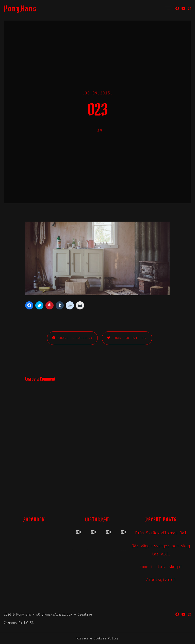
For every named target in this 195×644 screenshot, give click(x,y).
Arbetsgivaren (161, 580)
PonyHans (20, 9)
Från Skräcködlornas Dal (161, 533)
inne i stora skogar (161, 567)
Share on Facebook (72, 338)
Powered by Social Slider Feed (97, 550)
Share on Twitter (127, 338)
